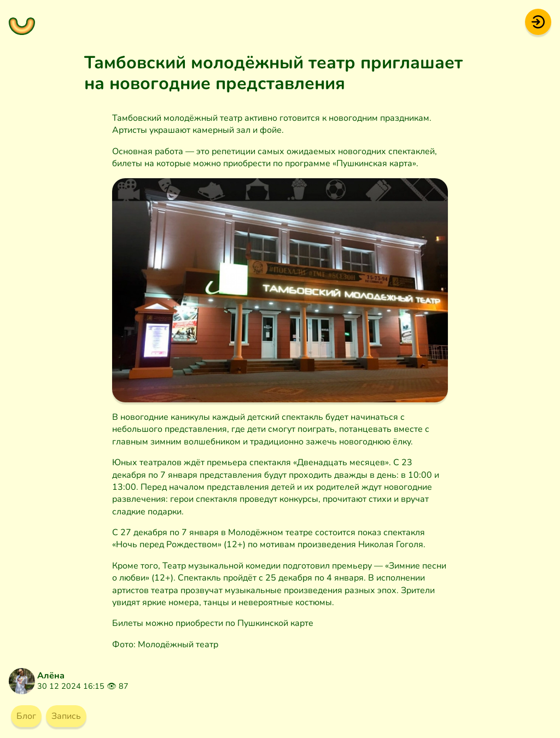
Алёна (51, 676)
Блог (26, 716)
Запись (66, 716)
